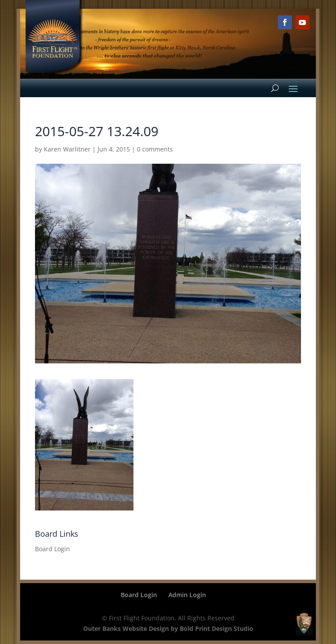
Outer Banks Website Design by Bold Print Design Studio (168, 628)
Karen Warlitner (67, 149)
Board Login (52, 549)
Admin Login (187, 595)
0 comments (155, 149)
